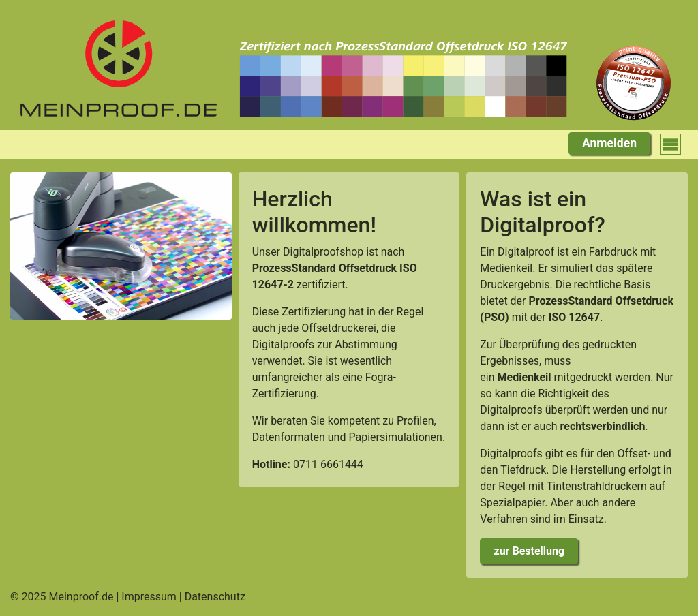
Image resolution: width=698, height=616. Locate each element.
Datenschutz (215, 597)
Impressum (149, 597)
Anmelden (609, 143)
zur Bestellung (530, 551)
